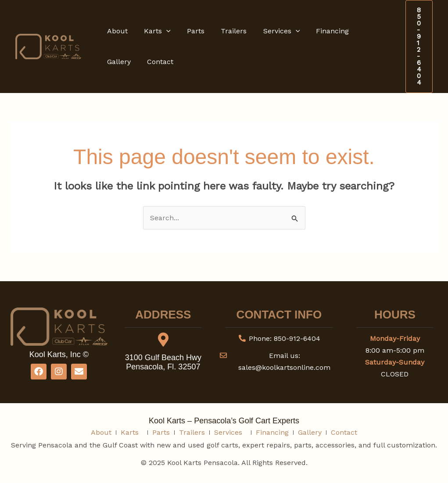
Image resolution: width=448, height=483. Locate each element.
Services (271, 31)
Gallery (362, 31)
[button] (163, 31)
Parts (190, 31)
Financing (320, 31)
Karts (154, 31)
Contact (119, 62)
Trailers (226, 31)
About (116, 31)
